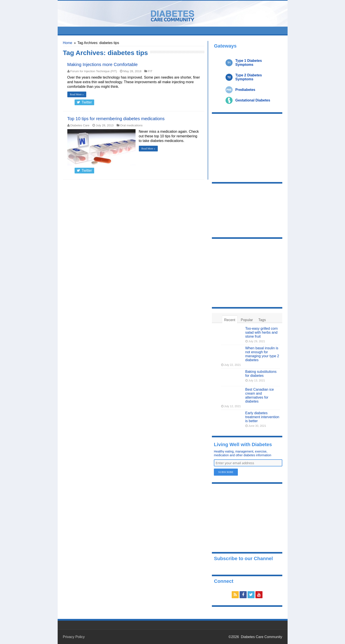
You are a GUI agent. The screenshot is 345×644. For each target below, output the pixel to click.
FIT (150, 71)
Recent (230, 320)
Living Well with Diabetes (243, 444)
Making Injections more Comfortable (103, 64)
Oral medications (131, 125)
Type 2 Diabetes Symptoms (249, 77)
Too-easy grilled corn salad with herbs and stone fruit (262, 332)
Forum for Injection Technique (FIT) (94, 71)
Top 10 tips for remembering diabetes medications (116, 119)
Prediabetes (245, 90)
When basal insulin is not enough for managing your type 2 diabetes (262, 354)
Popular (247, 320)
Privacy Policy (74, 637)
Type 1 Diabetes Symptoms (249, 63)
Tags (262, 320)
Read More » (77, 94)
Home (68, 43)
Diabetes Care (80, 125)
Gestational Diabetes (253, 100)
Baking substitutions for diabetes (261, 374)
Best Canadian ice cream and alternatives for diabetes (260, 395)
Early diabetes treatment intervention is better (262, 417)
